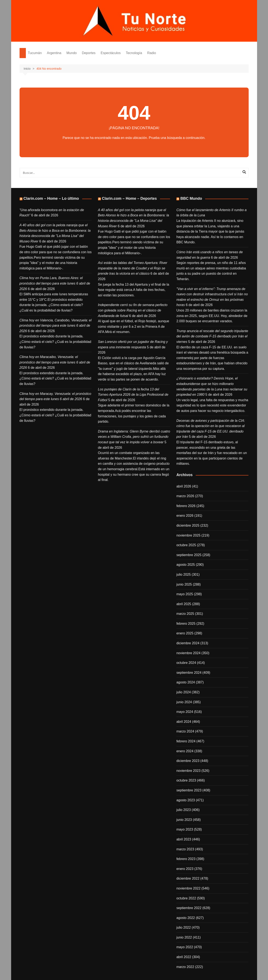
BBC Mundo (191, 198)
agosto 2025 (186, 565)
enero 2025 (185, 633)
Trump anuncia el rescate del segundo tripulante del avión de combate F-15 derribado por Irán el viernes (212, 336)
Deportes (89, 53)
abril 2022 (184, 957)
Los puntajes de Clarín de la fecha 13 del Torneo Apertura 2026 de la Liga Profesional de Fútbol (133, 395)
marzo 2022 (185, 967)
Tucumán (35, 53)
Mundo (72, 53)
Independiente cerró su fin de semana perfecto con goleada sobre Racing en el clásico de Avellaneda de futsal (133, 310)
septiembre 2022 (189, 908)
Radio (152, 53)
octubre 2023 (186, 780)
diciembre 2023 (188, 761)
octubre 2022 (186, 898)
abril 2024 (184, 722)
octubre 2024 (186, 663)
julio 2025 (184, 575)
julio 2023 (184, 810)
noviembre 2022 (188, 888)
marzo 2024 (185, 731)
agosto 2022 (186, 918)
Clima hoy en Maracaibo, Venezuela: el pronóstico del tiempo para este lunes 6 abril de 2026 (55, 362)
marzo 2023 (185, 849)
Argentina (54, 53)
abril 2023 (184, 839)
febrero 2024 (186, 741)
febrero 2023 (186, 859)
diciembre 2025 (188, 525)
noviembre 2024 (188, 653)
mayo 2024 (185, 712)
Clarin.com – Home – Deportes (129, 198)
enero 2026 (185, 516)
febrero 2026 (186, 506)
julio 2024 (184, 692)
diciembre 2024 (188, 643)
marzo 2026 (185, 496)
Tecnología (134, 53)
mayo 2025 (185, 594)
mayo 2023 (185, 829)
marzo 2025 (185, 614)
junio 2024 (184, 702)
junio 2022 (184, 937)
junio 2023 (184, 820)
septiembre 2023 (189, 790)
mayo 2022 (185, 947)
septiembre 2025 (189, 555)
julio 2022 (184, 927)
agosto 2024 (186, 682)
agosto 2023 (186, 800)
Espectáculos (111, 53)
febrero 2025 (186, 624)
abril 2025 (184, 604)
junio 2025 (184, 584)
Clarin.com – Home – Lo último (51, 198)
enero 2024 (185, 751)
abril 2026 (184, 486)
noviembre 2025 (188, 535)
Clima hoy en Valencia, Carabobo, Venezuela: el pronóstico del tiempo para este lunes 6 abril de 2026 (56, 326)
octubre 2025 (186, 545)
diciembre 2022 (188, 878)
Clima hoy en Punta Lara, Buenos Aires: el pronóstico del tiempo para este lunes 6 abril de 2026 (55, 283)
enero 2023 (185, 869)
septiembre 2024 (189, 673)
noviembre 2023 (188, 771)
